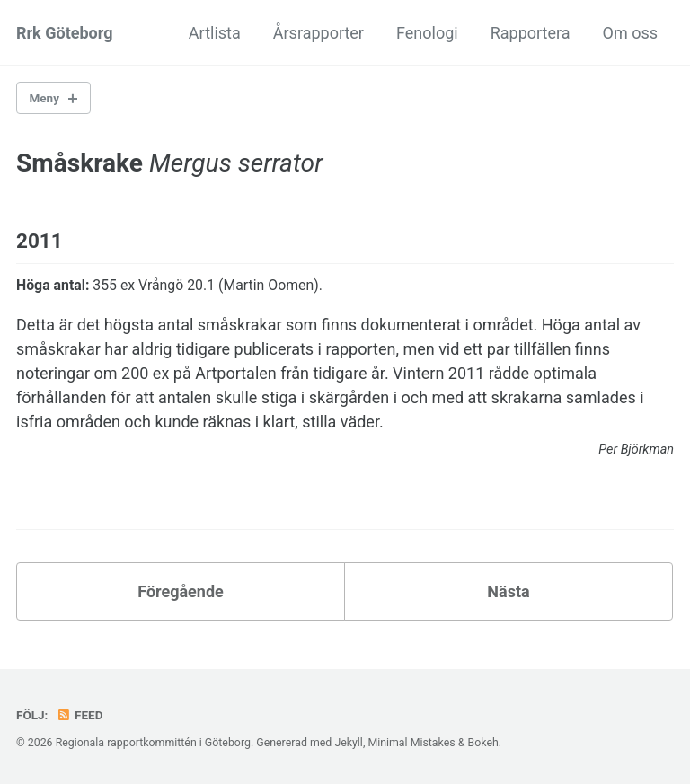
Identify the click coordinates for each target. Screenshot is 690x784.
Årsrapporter (318, 33)
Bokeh (482, 743)
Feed (80, 715)
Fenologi (427, 33)
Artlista (215, 33)
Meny (44, 98)
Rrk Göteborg (64, 33)
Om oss (630, 33)
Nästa (508, 591)
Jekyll (349, 743)
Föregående (181, 591)
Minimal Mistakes (411, 743)
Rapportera (531, 33)
